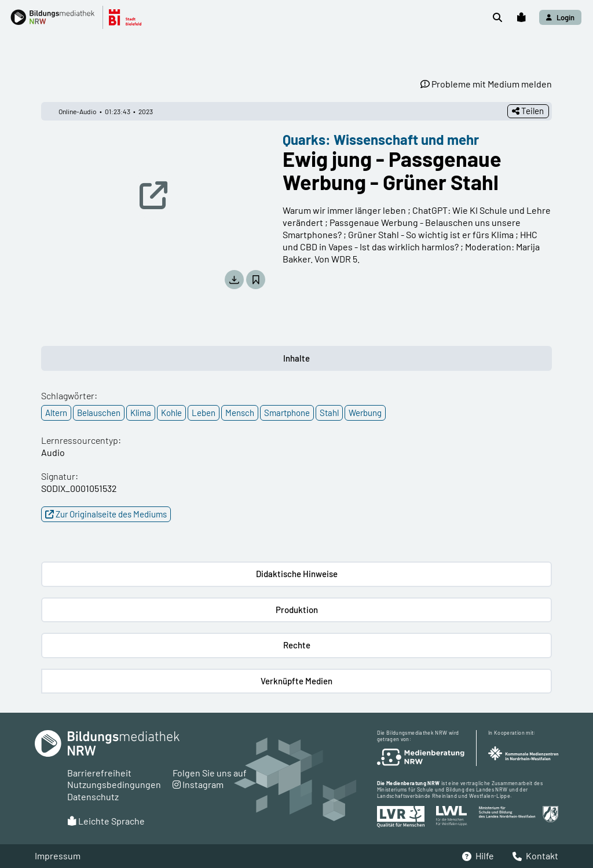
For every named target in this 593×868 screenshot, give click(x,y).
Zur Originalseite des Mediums (106, 514)
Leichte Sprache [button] (106, 821)
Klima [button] (141, 413)
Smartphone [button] (287, 413)
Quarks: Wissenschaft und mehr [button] (381, 140)
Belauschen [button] (99, 413)
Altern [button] (56, 413)
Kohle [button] (171, 413)
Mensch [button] (240, 413)
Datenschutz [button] (93, 796)
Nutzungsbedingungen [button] (114, 784)
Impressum (58, 856)
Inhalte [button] (296, 358)
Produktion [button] (297, 610)
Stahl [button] (329, 413)
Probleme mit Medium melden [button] (486, 84)
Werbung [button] (365, 413)
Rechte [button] (297, 645)
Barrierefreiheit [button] (99, 773)
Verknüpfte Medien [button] (296, 681)
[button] (82, 17)
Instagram (198, 784)
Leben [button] (204, 413)
